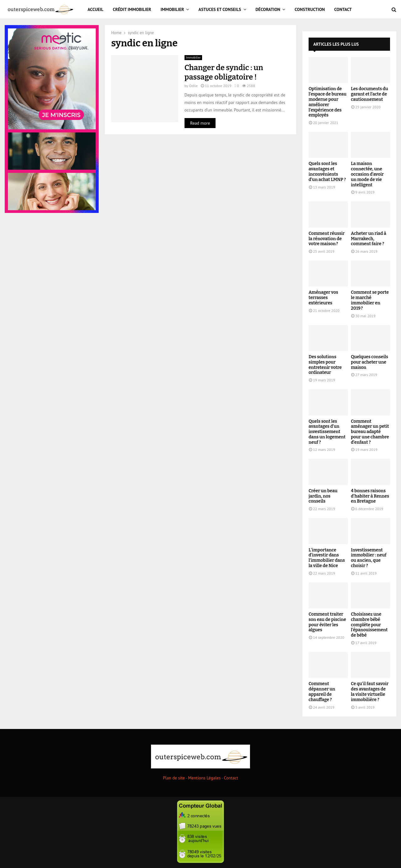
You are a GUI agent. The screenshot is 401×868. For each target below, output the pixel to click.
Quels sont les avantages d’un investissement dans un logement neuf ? (327, 432)
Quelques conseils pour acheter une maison (370, 362)
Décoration (268, 9)
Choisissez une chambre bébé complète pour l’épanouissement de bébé (369, 625)
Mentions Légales (204, 778)
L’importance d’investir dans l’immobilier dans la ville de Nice (327, 558)
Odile (193, 86)
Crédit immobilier (132, 9)
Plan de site (174, 778)
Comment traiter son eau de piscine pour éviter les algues (327, 622)
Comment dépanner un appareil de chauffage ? (322, 692)
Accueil (96, 9)
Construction (310, 9)
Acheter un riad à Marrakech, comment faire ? (369, 239)
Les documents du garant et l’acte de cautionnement (370, 94)
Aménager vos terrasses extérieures (323, 298)
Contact (343, 9)
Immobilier (172, 9)
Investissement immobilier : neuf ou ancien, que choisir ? (369, 558)
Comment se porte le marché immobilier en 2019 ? (370, 300)
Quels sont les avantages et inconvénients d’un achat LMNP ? (327, 171)
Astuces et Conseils (220, 9)
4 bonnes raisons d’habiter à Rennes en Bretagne (370, 496)
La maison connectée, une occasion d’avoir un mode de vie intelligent (367, 174)
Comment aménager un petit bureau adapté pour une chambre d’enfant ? (370, 432)
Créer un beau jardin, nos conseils (323, 496)
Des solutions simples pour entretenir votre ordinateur (325, 365)
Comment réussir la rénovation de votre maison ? (327, 239)
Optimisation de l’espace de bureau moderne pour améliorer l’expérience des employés (328, 102)
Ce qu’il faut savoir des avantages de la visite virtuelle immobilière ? (370, 692)
